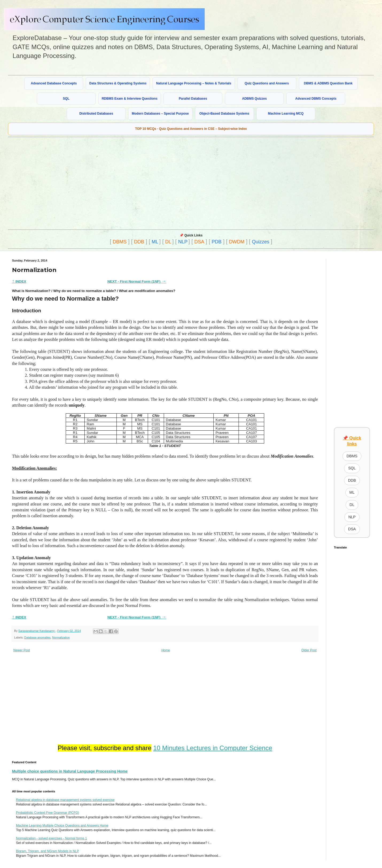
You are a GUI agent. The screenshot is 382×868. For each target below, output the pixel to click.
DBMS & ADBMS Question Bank (328, 83)
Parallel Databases (193, 99)
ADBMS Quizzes (254, 99)
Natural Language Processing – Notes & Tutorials (194, 83)
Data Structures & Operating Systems (118, 83)
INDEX (19, 281)
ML (155, 242)
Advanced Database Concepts (54, 83)
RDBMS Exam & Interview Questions (130, 99)
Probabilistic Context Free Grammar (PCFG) (48, 813)
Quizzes (261, 242)
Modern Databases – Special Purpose (160, 114)
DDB (139, 242)
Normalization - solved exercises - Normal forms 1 (51, 838)
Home (166, 650)
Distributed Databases (96, 114)
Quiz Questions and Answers (267, 83)
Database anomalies (37, 637)
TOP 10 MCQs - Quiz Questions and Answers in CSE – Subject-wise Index (191, 129)
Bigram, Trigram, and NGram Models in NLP (47, 851)
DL (168, 242)
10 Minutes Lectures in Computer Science (213, 748)
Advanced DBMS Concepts (316, 99)
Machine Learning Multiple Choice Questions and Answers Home (62, 826)
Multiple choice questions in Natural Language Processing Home (70, 771)
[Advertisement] (136, 183)
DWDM (237, 242)
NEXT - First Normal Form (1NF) (134, 281)
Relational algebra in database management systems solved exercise (65, 800)
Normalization (61, 637)
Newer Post (22, 650)
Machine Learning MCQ (286, 114)
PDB (217, 242)
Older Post (309, 650)
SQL (66, 99)
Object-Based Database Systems (224, 114)
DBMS (120, 242)
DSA (199, 242)
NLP (183, 242)
